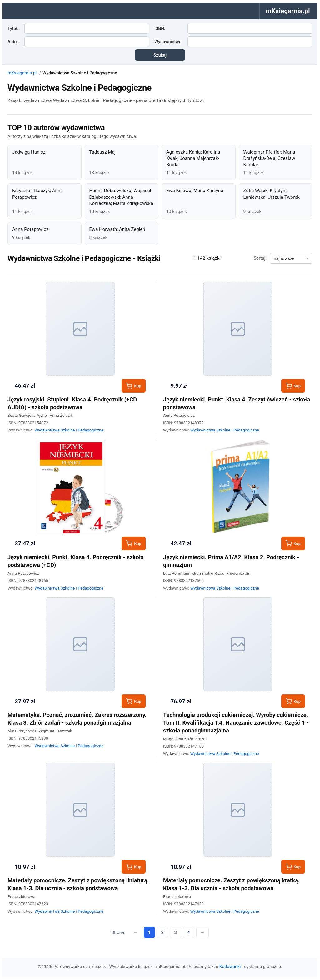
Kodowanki (230, 967)
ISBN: (160, 28)
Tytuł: (13, 28)
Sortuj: (260, 258)
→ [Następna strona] (202, 932)
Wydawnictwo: (168, 42)
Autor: (13, 42)
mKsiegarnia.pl (22, 73)
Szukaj (160, 55)
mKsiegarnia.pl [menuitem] (288, 11)
